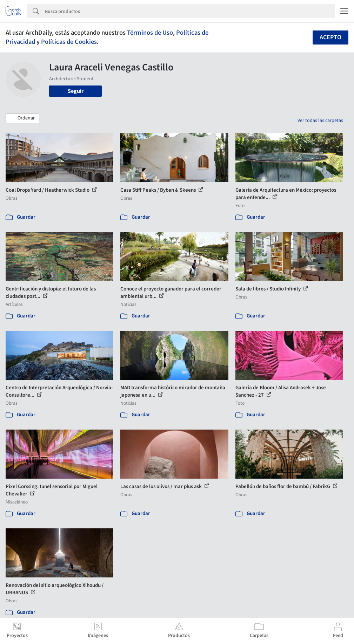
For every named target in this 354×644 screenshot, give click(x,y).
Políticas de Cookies (69, 42)
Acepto (330, 37)
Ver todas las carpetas (320, 121)
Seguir (76, 91)
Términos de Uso (150, 33)
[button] (22, 118)
